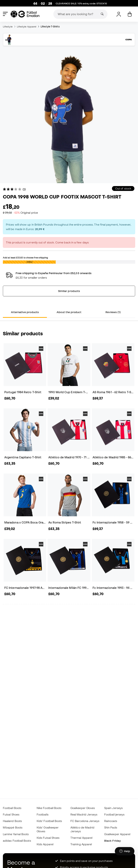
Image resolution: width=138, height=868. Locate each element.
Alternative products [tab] (25, 312)
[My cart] (130, 14)
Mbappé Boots (13, 827)
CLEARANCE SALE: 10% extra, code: (81, 4)
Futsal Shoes (11, 814)
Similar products (69, 291)
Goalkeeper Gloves (83, 808)
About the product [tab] (69, 312)
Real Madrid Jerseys (84, 814)
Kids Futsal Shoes (48, 838)
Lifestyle (8, 27)
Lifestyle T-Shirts (50, 27)
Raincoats (111, 821)
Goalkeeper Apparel (117, 834)
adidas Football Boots (17, 841)
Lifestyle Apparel (27, 27)
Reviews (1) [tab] (113, 312)
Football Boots (12, 808)
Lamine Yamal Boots (16, 834)
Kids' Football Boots (49, 821)
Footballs (43, 814)
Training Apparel (81, 844)
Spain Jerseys (113, 808)
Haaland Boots (12, 821)
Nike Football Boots (49, 808)
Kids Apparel (45, 844)
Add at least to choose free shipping (25, 258)
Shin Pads (111, 827)
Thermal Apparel (81, 838)
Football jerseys (114, 814)
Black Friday (112, 841)
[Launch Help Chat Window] (125, 851)
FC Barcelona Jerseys (85, 821)
